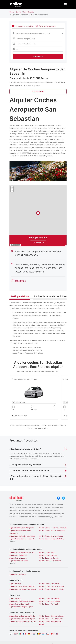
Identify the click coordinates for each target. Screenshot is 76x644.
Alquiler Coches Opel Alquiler (49, 601)
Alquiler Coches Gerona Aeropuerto (22, 539)
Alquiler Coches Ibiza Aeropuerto (51, 536)
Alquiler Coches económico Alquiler (22, 586)
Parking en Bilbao (20, 296)
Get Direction (38, 243)
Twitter (63, 498)
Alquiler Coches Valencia (18, 555)
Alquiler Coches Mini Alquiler (49, 584)
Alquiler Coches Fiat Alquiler (49, 604)
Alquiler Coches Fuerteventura (50, 561)
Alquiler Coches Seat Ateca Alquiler (22, 619)
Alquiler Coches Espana (18, 574)
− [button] (12, 190)
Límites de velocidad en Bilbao (50, 296)
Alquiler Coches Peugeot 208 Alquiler (23, 622)
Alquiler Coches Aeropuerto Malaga (52, 539)
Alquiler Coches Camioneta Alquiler (52, 589)
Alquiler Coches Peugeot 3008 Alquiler (50, 623)
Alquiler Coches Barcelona (19, 561)
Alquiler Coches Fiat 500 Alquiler (51, 619)
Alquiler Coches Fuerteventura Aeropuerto (20, 532)
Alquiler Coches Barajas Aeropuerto (22, 536)
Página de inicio (15, 584)
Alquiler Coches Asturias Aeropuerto (52, 531)
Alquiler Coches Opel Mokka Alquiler (22, 616)
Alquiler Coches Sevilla (47, 552)
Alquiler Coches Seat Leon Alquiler (51, 616)
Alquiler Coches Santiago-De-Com (22, 552)
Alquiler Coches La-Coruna (49, 558)
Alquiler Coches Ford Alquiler (49, 598)
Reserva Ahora (38, 91)
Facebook (59, 498)
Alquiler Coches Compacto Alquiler (52, 586)
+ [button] (12, 188)
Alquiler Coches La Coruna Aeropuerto (53, 528)
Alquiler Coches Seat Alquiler (20, 604)
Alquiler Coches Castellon (48, 555)
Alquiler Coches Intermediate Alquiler (23, 589)
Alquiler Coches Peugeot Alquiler (21, 607)
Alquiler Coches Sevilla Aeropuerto (22, 528)
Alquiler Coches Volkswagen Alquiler (22, 601)
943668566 (20, 281)
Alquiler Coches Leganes (18, 558)
